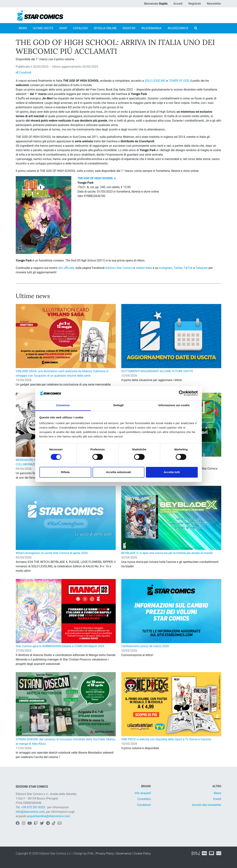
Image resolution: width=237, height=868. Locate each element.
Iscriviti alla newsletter (207, 805)
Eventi (217, 799)
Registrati (195, 4)
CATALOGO (80, 28)
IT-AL (91, 853)
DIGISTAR (129, 28)
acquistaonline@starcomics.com (49, 816)
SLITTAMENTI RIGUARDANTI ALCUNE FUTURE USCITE (157, 371)
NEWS (23, 28)
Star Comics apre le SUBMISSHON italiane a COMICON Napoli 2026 (60, 646)
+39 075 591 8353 (33, 807)
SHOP (63, 28)
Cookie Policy (142, 853)
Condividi (24, 73)
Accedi (178, 4)
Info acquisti (143, 793)
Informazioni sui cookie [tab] (174, 405)
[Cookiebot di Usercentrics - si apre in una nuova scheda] (182, 393)
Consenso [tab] (63, 405)
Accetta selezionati (118, 472)
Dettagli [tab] (118, 405)
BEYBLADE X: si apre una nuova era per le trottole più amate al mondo (167, 553)
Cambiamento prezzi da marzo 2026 (145, 646)
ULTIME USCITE (43, 28)
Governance (124, 853)
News (218, 793)
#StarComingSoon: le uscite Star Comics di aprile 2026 (52, 553)
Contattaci (144, 799)
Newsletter (214, 4)
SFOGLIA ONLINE (105, 28)
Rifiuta (65, 472)
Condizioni (144, 805)
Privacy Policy (105, 853)
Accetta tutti (172, 472)
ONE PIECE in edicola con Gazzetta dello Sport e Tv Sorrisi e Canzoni (166, 739)
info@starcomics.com (30, 812)
